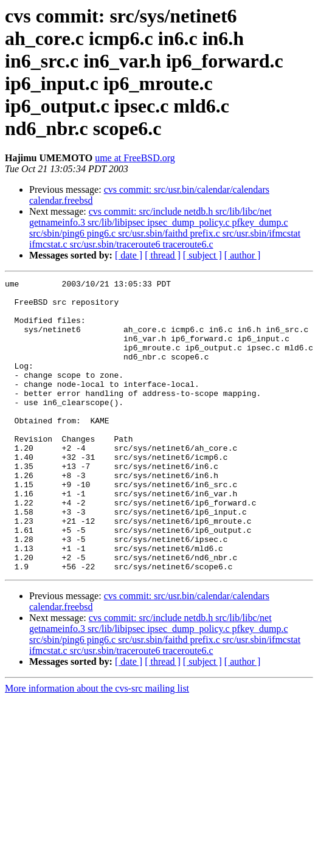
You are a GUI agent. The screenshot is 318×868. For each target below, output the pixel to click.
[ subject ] (202, 255)
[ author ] (243, 255)
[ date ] (129, 255)
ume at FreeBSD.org (135, 158)
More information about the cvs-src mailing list (97, 747)
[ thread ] (163, 255)
